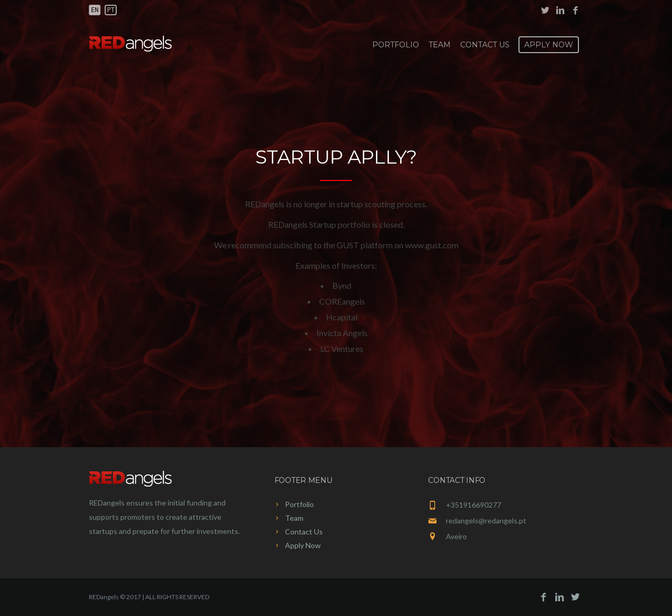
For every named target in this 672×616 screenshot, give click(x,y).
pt (110, 10)
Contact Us (485, 45)
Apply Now (549, 45)
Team (440, 45)
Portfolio (396, 45)
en (95, 10)
